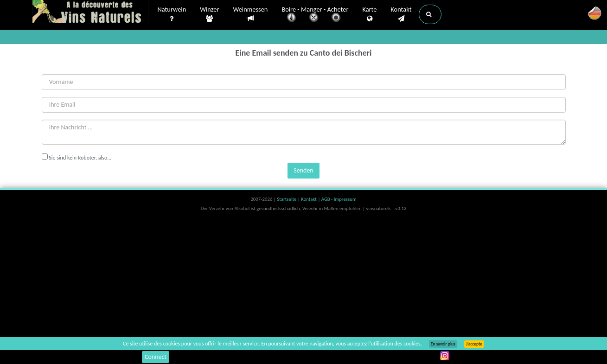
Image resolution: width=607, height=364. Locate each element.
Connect (156, 357)
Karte (369, 14)
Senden (303, 170)
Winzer (209, 14)
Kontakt (401, 14)
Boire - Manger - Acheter (315, 15)
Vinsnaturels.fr (90, 13)
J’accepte (474, 344)
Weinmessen (250, 14)
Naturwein (172, 14)
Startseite (287, 199)
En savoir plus (443, 344)
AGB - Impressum (339, 199)
